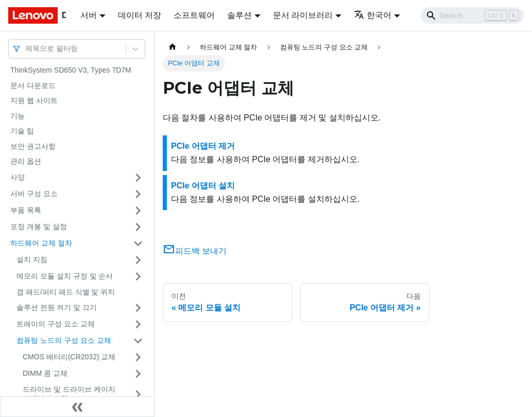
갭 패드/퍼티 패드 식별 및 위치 (66, 292)
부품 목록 (26, 210)
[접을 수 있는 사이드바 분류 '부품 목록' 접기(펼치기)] (138, 211)
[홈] (173, 47)
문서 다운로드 (33, 85)
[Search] (472, 15)
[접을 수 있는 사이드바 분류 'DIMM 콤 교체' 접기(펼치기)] (138, 374)
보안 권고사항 (33, 146)
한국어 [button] (373, 15)
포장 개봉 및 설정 (39, 227)
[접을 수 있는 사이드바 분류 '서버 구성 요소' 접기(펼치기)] (138, 194)
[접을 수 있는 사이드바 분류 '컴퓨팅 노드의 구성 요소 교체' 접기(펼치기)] (138, 341)
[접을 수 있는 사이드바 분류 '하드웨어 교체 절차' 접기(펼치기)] (138, 244)
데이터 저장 (140, 15)
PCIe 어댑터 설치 (203, 186)
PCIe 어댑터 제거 (203, 146)
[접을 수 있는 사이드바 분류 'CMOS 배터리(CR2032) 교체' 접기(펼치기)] (138, 357)
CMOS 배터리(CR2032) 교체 (69, 357)
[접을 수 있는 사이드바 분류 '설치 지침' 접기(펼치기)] (138, 260)
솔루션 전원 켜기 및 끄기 (57, 307)
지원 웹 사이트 (34, 100)
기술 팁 (22, 131)
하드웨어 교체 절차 (41, 243)
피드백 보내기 (195, 251)
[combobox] (26, 49)
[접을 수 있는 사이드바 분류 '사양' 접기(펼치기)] (138, 178)
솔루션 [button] (239, 15)
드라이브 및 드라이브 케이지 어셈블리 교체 (69, 394)
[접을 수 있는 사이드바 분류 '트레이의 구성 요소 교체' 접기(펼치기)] (138, 324)
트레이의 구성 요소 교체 (56, 324)
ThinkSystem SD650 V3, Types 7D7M (71, 70)
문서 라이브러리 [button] (303, 15)
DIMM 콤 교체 (45, 373)
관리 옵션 (26, 161)
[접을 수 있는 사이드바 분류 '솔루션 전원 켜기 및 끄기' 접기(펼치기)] (138, 308)
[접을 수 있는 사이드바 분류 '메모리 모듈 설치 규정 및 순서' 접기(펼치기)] (138, 276)
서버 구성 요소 (34, 194)
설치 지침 (32, 259)
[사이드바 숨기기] (77, 407)
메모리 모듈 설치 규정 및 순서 (65, 276)
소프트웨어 (194, 15)
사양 (18, 177)
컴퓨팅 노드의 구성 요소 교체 (64, 340)
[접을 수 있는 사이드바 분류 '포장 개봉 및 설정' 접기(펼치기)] (138, 227)
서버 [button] (89, 15)
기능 (18, 116)
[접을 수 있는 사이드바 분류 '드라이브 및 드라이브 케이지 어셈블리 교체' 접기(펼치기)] (138, 394)
